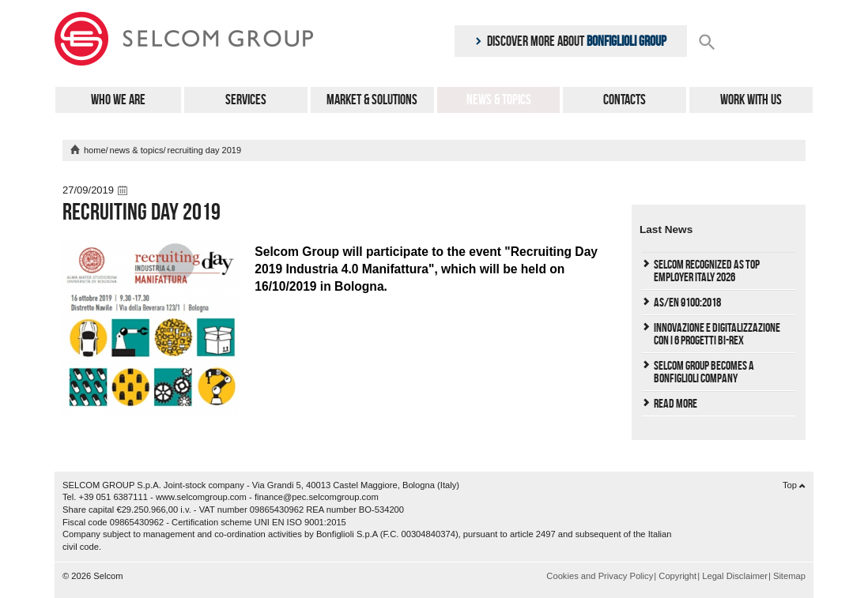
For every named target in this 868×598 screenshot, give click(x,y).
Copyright (677, 576)
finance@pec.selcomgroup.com (317, 497)
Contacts (625, 100)
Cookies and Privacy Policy (600, 576)
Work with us (751, 100)
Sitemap (789, 576)
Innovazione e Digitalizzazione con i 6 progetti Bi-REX (717, 334)
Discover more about (571, 41)
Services (246, 100)
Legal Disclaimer (735, 576)
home (95, 150)
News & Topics (499, 100)
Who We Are (118, 100)
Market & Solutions (372, 100)
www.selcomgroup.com (201, 497)
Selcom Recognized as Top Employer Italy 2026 (707, 271)
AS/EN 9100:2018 (687, 302)
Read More (676, 403)
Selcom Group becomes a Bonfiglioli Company (704, 372)
